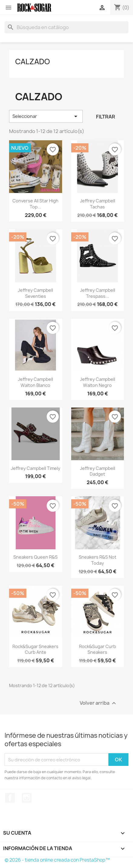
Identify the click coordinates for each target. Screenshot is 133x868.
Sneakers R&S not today (98, 560)
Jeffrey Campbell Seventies (35, 293)
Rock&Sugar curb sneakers (98, 649)
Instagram (27, 798)
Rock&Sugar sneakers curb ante (35, 649)
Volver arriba (99, 703)
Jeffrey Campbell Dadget (98, 471)
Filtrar (106, 117)
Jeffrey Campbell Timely (36, 468)
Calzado (33, 62)
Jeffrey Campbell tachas (98, 204)
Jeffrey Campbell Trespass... (98, 293)
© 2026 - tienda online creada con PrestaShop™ (57, 860)
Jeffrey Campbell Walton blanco (35, 382)
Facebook (10, 798)
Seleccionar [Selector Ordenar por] (46, 116)
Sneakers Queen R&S (35, 557)
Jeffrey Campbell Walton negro (98, 382)
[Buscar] (66, 27)
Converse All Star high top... (35, 204)
